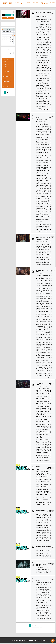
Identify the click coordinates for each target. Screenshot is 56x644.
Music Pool (5, 3)
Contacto (42, 640)
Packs (23, 3)
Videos (17, 3)
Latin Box (5, 79)
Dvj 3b (4, 69)
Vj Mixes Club (49, 13)
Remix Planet (50, 580)
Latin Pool (11, 3)
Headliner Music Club (7, 77)
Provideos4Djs (49, 271)
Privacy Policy (33, 640)
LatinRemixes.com (7, 82)
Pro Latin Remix (6, 84)
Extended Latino (49, 547)
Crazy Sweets (49, 564)
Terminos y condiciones (19, 640)
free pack (5, 74)
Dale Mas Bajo (49, 511)
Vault (29, 3)
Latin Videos (50, 117)
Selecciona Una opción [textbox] (8, 53)
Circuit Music (6, 59)
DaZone (5, 62)
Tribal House (6, 87)
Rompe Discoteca (49, 468)
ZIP (53, 13)
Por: (3, 15)
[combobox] (8, 53)
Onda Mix (50, 384)
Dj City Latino (6, 64)
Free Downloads (44, 3)
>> (14, 29)
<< (3, 29)
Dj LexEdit (5, 67)
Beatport (36, 2)
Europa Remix (6, 72)
